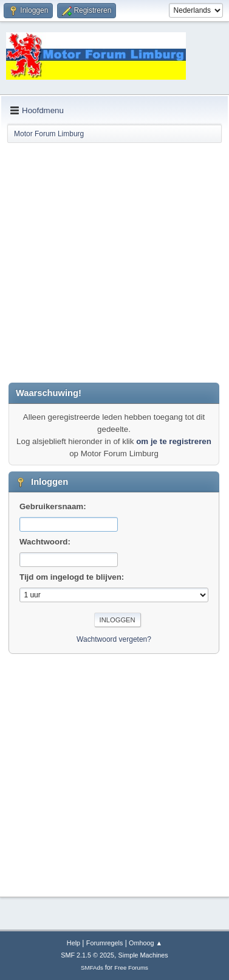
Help (73, 943)
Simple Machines (143, 955)
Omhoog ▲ (145, 943)
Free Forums (131, 968)
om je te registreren (174, 441)
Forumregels (105, 943)
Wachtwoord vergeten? (114, 639)
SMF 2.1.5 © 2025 (87, 955)
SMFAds (92, 968)
